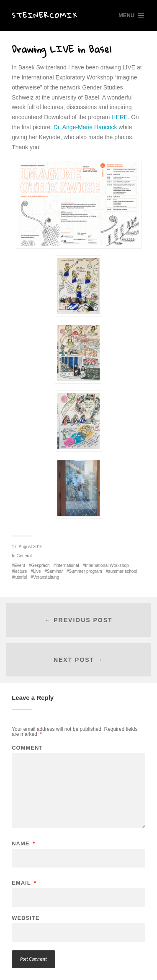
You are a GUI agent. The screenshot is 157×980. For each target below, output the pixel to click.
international (67, 565)
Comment (27, 748)
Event (20, 565)
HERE (119, 117)
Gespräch (40, 565)
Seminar (55, 571)
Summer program (86, 571)
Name (23, 843)
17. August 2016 (27, 547)
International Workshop (107, 565)
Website (26, 918)
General (24, 556)
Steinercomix (45, 15)
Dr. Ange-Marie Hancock (85, 127)
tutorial (21, 577)
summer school (122, 571)
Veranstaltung (46, 577)
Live (37, 571)
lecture (21, 571)
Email (24, 883)
